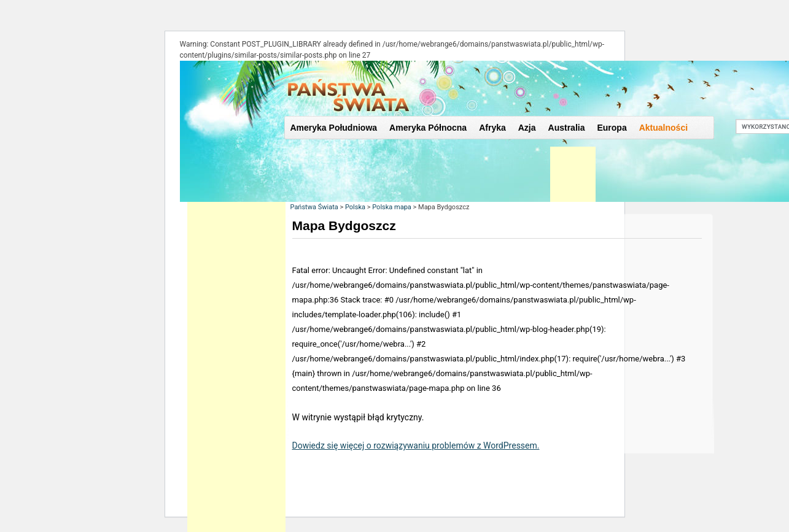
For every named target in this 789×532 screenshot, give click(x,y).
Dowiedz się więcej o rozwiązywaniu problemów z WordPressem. (416, 445)
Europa (612, 128)
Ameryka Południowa (334, 128)
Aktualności (663, 128)
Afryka (492, 128)
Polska (355, 207)
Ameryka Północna (428, 128)
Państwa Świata (314, 207)
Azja (527, 128)
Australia (567, 128)
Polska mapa (392, 207)
